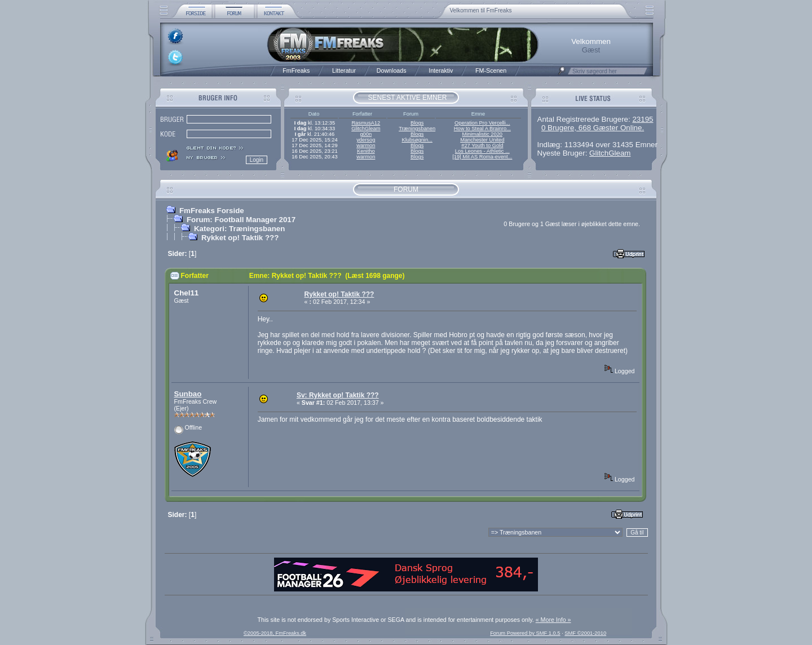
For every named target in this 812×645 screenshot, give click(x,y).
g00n (366, 134)
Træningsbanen (417, 129)
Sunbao (188, 394)
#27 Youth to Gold (482, 145)
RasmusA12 (366, 123)
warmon (366, 145)
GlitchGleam (366, 129)
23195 (643, 119)
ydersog (366, 140)
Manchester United (482, 140)
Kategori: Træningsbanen (239, 229)
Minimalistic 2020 (483, 134)
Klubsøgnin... (417, 140)
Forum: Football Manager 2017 (241, 220)
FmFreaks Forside (212, 211)
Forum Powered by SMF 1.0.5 (525, 633)
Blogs (417, 123)
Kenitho (366, 151)
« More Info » (553, 620)
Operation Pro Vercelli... (482, 123)
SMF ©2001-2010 (585, 633)
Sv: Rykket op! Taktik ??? (338, 395)
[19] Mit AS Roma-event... (482, 157)
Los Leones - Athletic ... (482, 151)
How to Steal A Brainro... (482, 129)
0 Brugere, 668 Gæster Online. (593, 128)
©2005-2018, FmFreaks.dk (275, 633)
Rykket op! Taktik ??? (240, 238)
